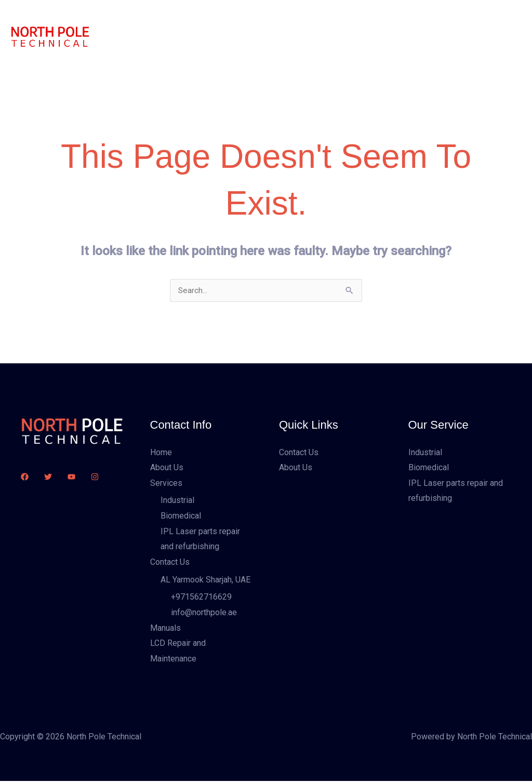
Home (128, 18)
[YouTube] (71, 477)
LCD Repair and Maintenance (169, 54)
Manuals (347, 18)
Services (222, 18)
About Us (172, 18)
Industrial (177, 501)
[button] (476, 36)
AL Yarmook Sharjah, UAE (205, 580)
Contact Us (285, 18)
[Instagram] (95, 477)
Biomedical (181, 516)
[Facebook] (25, 477)
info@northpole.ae (204, 613)
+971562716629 (201, 598)
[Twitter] (48, 477)
